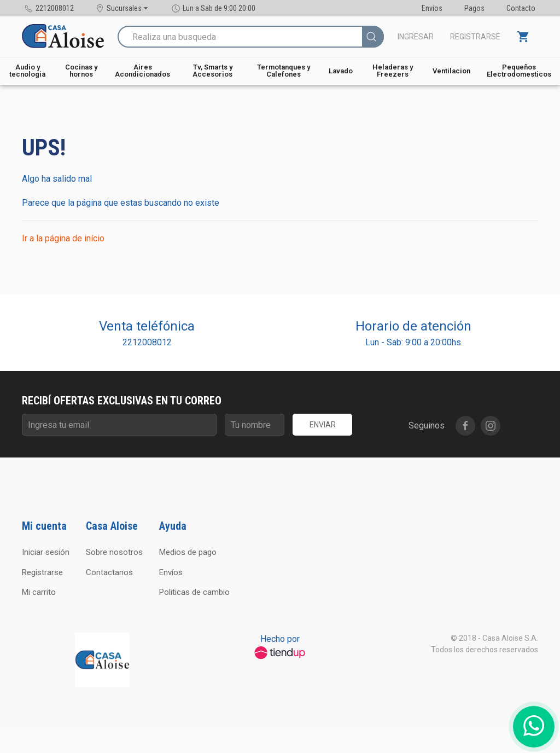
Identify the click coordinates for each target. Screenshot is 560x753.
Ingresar (416, 37)
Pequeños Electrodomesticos (519, 71)
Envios (432, 8)
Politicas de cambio (194, 592)
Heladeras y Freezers (393, 71)
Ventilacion (451, 71)
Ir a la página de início (63, 238)
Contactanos (109, 572)
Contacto (521, 8)
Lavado (341, 71)
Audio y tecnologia (27, 71)
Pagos (474, 8)
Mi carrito (39, 592)
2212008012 (147, 342)
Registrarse (475, 37)
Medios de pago (188, 552)
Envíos (171, 572)
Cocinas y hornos (81, 71)
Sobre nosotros (114, 552)
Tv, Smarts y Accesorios (212, 71)
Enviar (323, 425)
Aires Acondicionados (142, 71)
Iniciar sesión (46, 552)
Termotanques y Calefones (284, 71)
